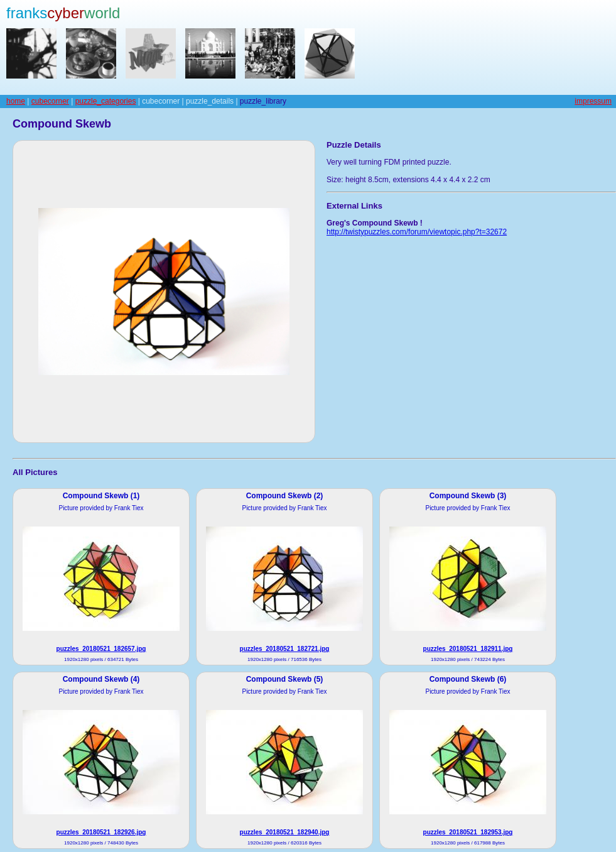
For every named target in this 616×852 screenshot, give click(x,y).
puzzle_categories (106, 101)
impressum (593, 101)
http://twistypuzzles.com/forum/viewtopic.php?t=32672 (417, 232)
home (16, 101)
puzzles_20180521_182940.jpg (285, 832)
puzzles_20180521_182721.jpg (285, 649)
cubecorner (50, 101)
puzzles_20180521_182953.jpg (468, 832)
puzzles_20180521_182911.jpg (468, 649)
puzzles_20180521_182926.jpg (101, 832)
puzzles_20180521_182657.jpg (101, 649)
